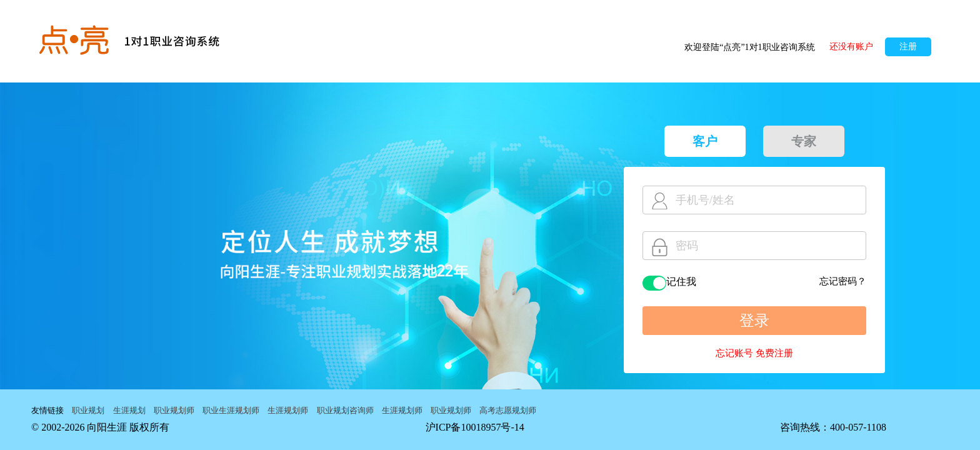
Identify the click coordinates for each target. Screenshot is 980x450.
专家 (804, 141)
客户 (705, 141)
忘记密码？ (843, 281)
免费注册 (774, 353)
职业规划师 (174, 410)
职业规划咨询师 (345, 410)
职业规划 (88, 410)
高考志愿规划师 (508, 410)
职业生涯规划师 (231, 410)
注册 (908, 47)
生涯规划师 (288, 410)
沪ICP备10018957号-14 (475, 427)
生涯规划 (129, 410)
